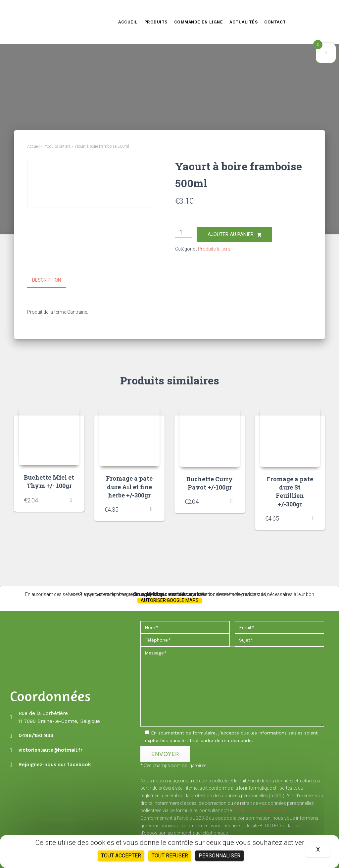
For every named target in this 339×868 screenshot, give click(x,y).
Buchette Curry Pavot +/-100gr (210, 482)
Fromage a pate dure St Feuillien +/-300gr (290, 491)
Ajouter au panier (231, 234)
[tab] (51, 280)
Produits (156, 22)
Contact (275, 22)
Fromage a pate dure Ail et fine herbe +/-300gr (129, 486)
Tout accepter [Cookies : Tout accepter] (121, 856)
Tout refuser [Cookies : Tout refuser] (170, 856)
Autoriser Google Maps (170, 600)
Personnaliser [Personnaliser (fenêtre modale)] (219, 856)
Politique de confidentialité (260, 810)
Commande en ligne (199, 22)
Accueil (128, 22)
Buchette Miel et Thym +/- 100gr (49, 481)
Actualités (243, 22)
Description (47, 280)
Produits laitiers (57, 146)
